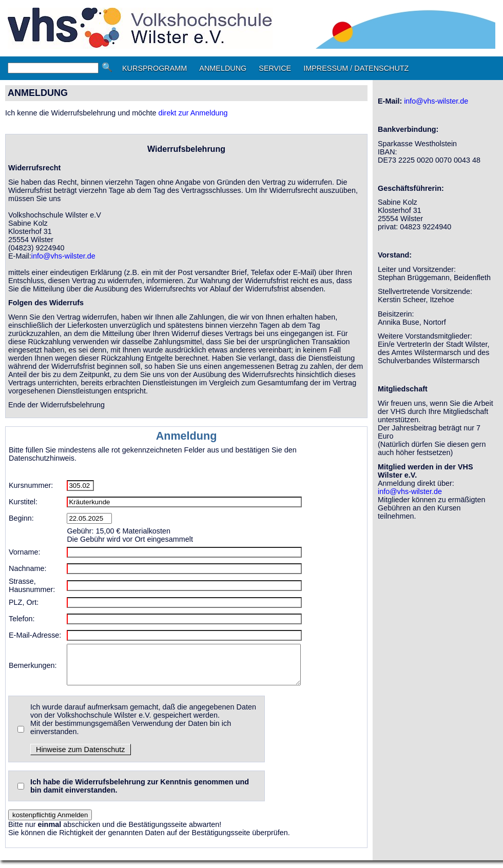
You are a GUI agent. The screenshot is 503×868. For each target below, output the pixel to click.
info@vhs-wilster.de (63, 256)
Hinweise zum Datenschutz (81, 757)
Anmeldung (187, 436)
